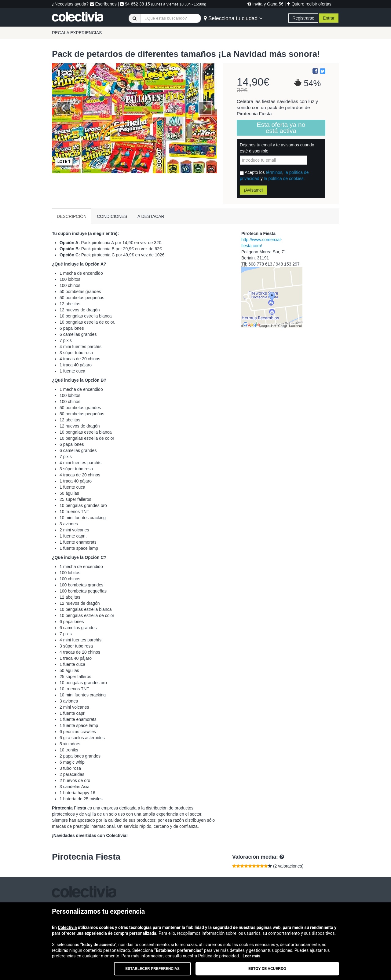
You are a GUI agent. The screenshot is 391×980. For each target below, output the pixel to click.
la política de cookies (284, 178)
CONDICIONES (112, 216)
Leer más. (252, 956)
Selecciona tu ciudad (233, 18)
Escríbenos (103, 4)
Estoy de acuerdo (267, 969)
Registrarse (303, 18)
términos (274, 172)
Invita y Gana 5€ (265, 4)
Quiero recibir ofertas (309, 4)
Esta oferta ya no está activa (281, 128)
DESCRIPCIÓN (72, 216)
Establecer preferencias (152, 969)
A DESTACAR (151, 216)
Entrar (329, 18)
